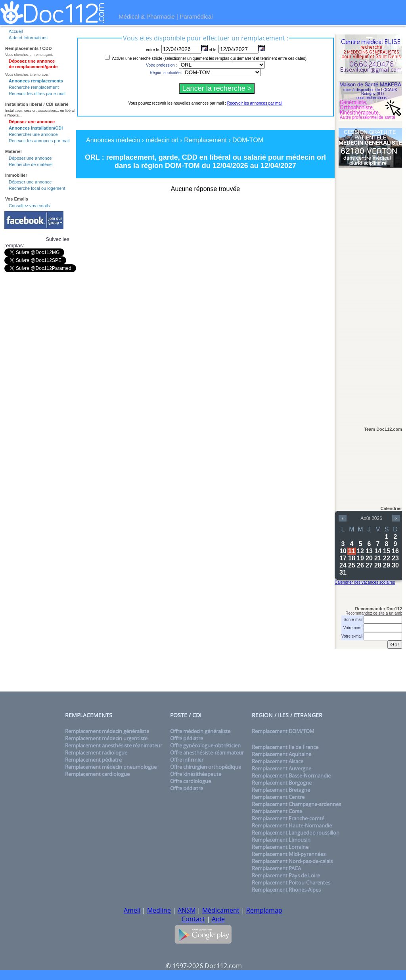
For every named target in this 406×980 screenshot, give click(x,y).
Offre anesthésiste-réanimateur (207, 753)
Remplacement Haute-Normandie (292, 825)
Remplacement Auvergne (282, 768)
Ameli (132, 910)
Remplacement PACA (276, 868)
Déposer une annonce (30, 158)
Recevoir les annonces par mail (39, 141)
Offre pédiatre (187, 738)
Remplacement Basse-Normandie (291, 776)
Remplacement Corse (277, 811)
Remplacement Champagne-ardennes (296, 804)
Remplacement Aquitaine (282, 754)
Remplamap (264, 910)
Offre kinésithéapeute (196, 774)
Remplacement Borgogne (282, 783)
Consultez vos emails (29, 206)
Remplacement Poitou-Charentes (291, 883)
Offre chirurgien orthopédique (206, 767)
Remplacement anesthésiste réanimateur (114, 745)
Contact (193, 919)
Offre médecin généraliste (200, 731)
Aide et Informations (28, 38)
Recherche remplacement (34, 87)
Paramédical (196, 16)
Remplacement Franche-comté (288, 818)
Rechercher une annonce (33, 134)
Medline (159, 910)
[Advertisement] (370, 294)
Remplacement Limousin (281, 840)
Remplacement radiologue (96, 753)
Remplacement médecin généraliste (107, 731)
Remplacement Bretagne (281, 790)
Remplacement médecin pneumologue (111, 767)
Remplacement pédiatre (93, 760)
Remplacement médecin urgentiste (106, 738)
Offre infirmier (187, 760)
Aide (218, 919)
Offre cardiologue (191, 781)
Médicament (221, 910)
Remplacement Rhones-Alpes (286, 890)
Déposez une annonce (32, 122)
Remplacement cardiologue (97, 774)
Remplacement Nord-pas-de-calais (292, 861)
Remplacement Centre (278, 797)
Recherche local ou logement (37, 188)
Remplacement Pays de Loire (286, 875)
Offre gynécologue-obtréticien (205, 745)
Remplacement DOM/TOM (283, 731)
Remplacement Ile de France (285, 747)
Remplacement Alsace (278, 761)
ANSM (187, 910)
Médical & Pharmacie (147, 16)
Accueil (16, 31)
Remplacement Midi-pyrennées (289, 854)
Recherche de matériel (31, 164)
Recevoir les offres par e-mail (37, 94)
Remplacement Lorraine (280, 847)
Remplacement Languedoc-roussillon (296, 833)
